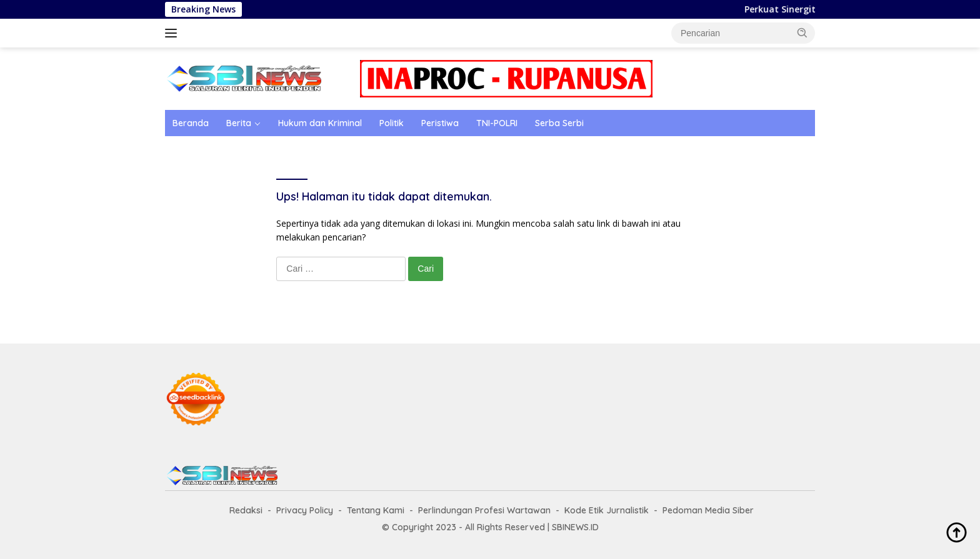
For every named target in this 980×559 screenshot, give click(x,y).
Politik (392, 123)
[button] (802, 32)
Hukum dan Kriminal (320, 123)
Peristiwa (440, 123)
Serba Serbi (559, 123)
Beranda (191, 123)
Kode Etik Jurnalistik (607, 510)
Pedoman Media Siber (708, 510)
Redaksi (246, 510)
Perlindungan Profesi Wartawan (484, 510)
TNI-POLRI (497, 123)
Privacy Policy (305, 510)
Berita (239, 123)
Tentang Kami (376, 510)
